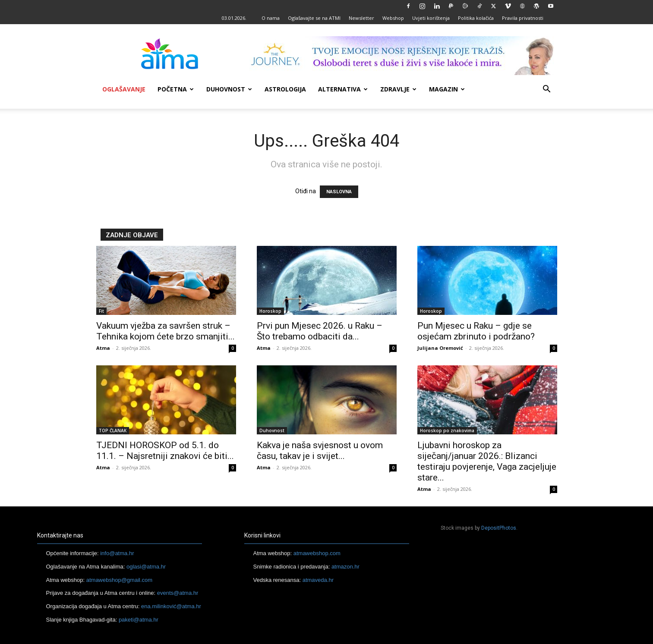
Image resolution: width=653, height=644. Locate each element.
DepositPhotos (499, 528)
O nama (271, 18)
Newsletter (361, 18)
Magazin (447, 89)
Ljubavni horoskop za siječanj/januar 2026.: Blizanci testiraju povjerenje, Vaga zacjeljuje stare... (487, 461)
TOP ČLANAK (113, 430)
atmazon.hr (345, 567)
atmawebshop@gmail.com (119, 580)
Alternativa (343, 89)
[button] (547, 90)
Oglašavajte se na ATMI (314, 18)
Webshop (393, 18)
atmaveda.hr (318, 580)
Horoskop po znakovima (447, 430)
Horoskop (270, 311)
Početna (176, 89)
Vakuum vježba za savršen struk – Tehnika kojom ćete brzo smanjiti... (166, 331)
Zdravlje (398, 89)
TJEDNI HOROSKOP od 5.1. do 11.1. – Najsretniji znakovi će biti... (165, 451)
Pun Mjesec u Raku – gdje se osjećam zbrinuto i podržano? (476, 331)
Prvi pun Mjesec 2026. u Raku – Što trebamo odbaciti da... (320, 331)
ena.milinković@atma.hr (171, 606)
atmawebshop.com (317, 553)
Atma (103, 348)
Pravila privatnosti (523, 18)
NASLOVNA (339, 192)
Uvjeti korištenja (431, 18)
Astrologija (285, 89)
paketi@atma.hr (139, 620)
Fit (101, 311)
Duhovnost (229, 89)
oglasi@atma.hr (146, 567)
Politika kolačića (476, 18)
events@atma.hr (178, 593)
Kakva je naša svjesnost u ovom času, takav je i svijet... (320, 451)
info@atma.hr (117, 553)
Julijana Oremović (440, 348)
